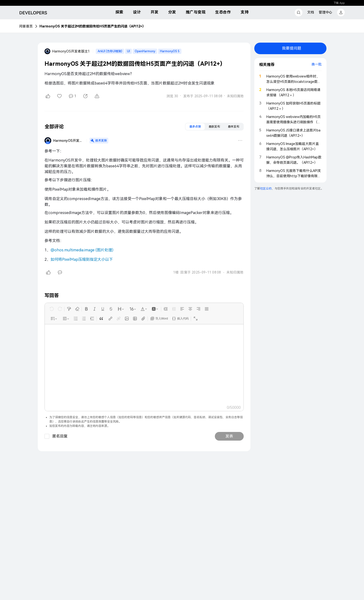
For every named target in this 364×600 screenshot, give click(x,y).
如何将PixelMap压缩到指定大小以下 (82, 259)
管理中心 (326, 12)
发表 (229, 436)
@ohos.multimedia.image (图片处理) (82, 250)
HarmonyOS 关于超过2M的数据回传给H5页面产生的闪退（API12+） (93, 26)
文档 (311, 12)
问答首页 (26, 26)
